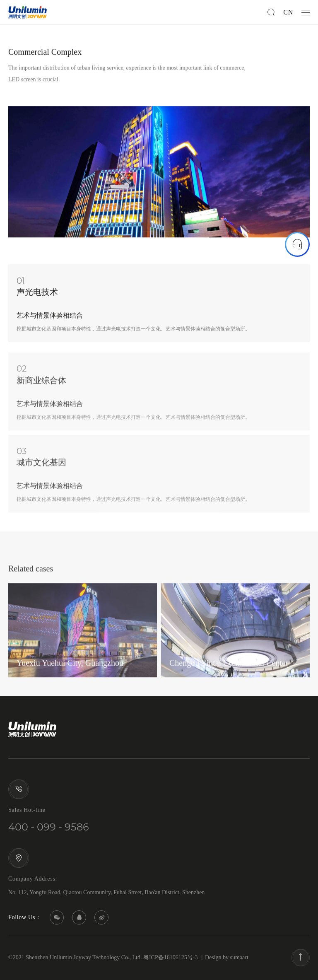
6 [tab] (211, 233)
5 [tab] (190, 233)
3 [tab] (149, 233)
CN (288, 12)
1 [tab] (107, 233)
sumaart (239, 957)
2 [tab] (128, 233)
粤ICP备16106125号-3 (170, 957)
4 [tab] (169, 233)
